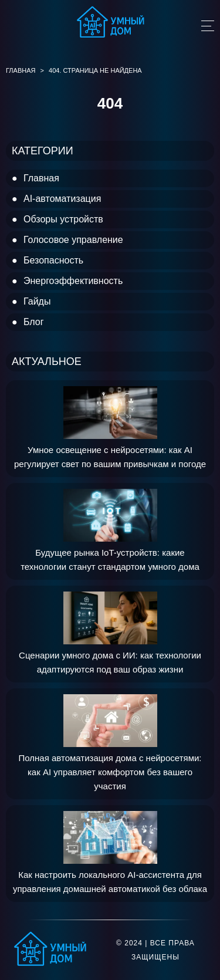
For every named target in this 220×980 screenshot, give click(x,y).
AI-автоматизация (62, 199)
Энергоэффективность (73, 281)
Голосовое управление (73, 240)
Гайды (37, 301)
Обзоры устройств (63, 219)
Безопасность (53, 260)
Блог (34, 322)
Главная (41, 178)
